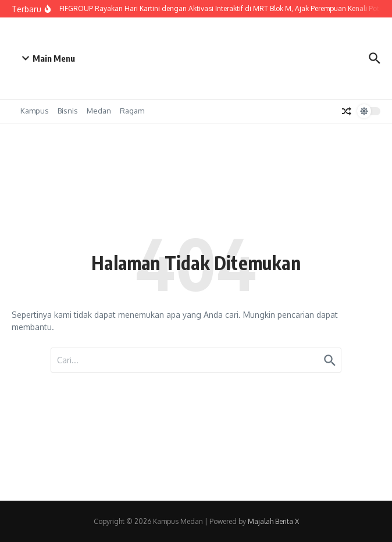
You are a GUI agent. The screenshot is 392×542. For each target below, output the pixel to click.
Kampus (35, 111)
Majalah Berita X (273, 521)
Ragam (132, 111)
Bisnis (68, 111)
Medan (99, 111)
